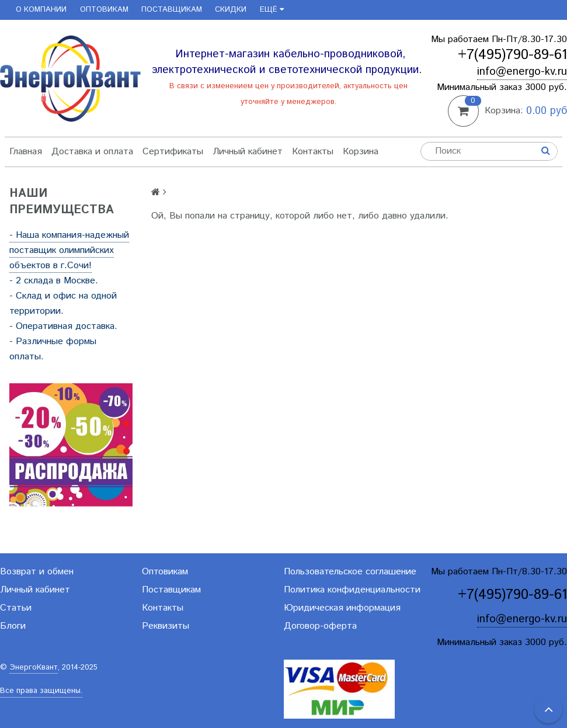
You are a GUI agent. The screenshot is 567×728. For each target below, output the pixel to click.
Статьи (16, 608)
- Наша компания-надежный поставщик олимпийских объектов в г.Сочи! (69, 250)
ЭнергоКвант (34, 668)
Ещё (272, 10)
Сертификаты (173, 152)
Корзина (361, 152)
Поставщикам (172, 10)
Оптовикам (104, 10)
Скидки (231, 10)
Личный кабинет (248, 152)
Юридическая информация (342, 608)
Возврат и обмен (37, 572)
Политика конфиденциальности (352, 590)
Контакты (313, 152)
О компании (41, 10)
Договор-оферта (320, 626)
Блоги (13, 626)
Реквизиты (166, 626)
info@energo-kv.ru (522, 72)
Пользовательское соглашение (350, 572)
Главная (26, 152)
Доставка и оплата (92, 152)
